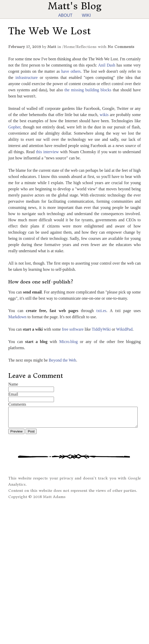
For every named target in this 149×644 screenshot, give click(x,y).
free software (73, 329)
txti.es (101, 311)
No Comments (121, 47)
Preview (16, 435)
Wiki (86, 15)
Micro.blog (68, 342)
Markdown (17, 317)
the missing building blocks (88, 90)
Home (69, 47)
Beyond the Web (62, 360)
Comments (17, 404)
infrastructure (27, 78)
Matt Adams (54, 501)
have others (71, 71)
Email (13, 394)
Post (31, 435)
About (65, 15)
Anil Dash (107, 65)
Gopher (14, 127)
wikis (104, 115)
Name (13, 384)
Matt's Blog (75, 6)
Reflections (86, 47)
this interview (47, 152)
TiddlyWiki (101, 329)
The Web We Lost (49, 31)
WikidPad (124, 329)
